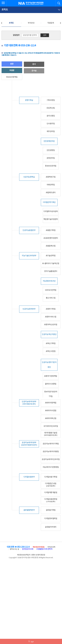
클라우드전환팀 (51, 384)
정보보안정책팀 (12, 77)
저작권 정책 (51, 547)
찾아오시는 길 (14, 549)
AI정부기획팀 (51, 309)
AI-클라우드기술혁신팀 (51, 264)
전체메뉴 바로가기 (0, 0)
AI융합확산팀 (51, 246)
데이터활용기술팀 (51, 434)
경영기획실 (29, 100)
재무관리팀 (51, 132)
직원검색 (51, 23)
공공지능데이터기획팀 (51, 444)
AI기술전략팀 (51, 256)
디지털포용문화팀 (51, 500)
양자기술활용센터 (51, 271)
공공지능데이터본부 (29, 444)
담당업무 (16, 35)
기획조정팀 (51, 100)
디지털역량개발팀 (51, 493)
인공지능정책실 (29, 177)
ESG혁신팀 (51, 108)
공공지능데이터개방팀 (51, 452)
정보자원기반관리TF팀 (51, 394)
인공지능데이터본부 (29, 403)
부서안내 (31, 23)
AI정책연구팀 (51, 177)
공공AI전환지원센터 (51, 238)
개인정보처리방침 (38, 547)
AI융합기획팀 (51, 230)
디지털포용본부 (29, 477)
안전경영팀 (51, 150)
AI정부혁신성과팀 (51, 325)
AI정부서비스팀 (51, 317)
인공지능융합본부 (29, 230)
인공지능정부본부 (29, 309)
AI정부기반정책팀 (51, 376)
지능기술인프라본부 (29, 256)
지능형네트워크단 (49, 281)
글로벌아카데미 (51, 527)
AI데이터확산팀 (51, 418)
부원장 (12, 71)
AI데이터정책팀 (51, 403)
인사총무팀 (51, 124)
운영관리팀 (51, 158)
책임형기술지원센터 (51, 219)
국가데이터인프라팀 (51, 426)
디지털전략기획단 (49, 202)
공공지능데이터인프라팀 (51, 459)
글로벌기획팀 (51, 510)
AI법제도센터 (51, 193)
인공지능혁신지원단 (49, 334)
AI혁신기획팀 (51, 344)
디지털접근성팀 (51, 485)
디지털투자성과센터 (51, 212)
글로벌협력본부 (29, 510)
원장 (12, 64)
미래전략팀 (51, 185)
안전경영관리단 (49, 141)
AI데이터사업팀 (51, 411)
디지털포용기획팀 (51, 477)
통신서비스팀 (51, 298)
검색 (45, 35)
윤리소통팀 (51, 116)
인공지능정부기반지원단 (49, 365)
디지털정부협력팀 (51, 519)
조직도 (11, 23)
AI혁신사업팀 (51, 351)
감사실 (34, 71)
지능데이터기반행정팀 (51, 467)
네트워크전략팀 (51, 290)
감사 (34, 64)
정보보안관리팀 (51, 166)
